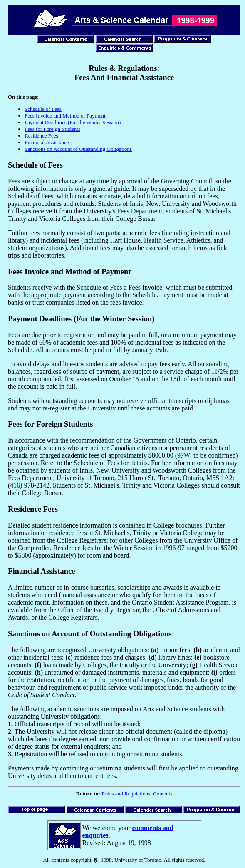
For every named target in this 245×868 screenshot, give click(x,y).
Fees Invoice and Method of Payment (65, 116)
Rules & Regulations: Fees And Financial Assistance (124, 73)
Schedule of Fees (43, 109)
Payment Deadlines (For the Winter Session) (73, 122)
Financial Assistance (47, 142)
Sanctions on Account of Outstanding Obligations (78, 149)
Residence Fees (41, 136)
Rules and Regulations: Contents (137, 794)
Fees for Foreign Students (52, 129)
